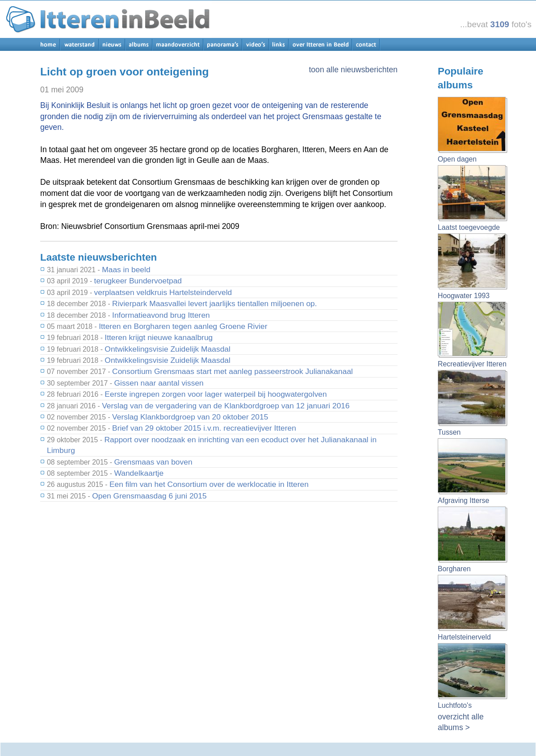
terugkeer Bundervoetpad (138, 281)
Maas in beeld (126, 270)
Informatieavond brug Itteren (161, 315)
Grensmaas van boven (153, 462)
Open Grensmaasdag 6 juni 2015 (149, 496)
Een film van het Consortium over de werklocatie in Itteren (209, 484)
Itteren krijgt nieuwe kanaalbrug (159, 337)
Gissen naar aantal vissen (159, 383)
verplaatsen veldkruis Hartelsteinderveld (163, 292)
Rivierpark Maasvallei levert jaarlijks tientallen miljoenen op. (215, 303)
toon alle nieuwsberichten (353, 70)
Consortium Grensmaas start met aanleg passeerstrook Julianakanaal (232, 371)
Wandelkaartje (139, 473)
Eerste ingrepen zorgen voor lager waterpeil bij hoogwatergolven (216, 394)
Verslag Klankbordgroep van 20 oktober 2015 (190, 417)
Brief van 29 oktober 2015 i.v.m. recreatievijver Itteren (204, 428)
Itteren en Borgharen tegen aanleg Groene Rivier (183, 326)
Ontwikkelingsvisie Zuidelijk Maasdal (167, 349)
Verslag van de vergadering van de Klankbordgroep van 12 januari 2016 (226, 406)
